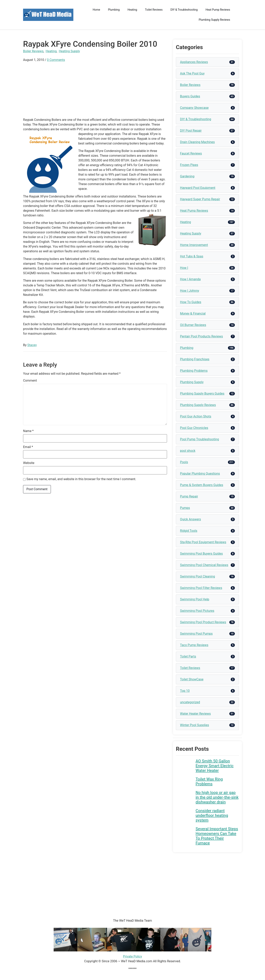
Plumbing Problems (194, 371)
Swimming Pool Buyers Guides (201, 554)
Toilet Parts (188, 656)
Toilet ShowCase (192, 679)
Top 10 (185, 691)
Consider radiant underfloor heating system (212, 815)
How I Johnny (190, 291)
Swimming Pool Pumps (196, 634)
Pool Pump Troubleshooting (199, 439)
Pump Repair (189, 496)
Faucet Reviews (191, 153)
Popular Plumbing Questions (200, 474)
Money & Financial (193, 313)
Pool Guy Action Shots (196, 416)
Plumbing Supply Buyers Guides (202, 394)
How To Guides (191, 302)
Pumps (185, 508)
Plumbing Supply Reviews (214, 20)
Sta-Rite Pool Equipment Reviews (203, 542)
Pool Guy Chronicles (194, 428)
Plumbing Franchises (195, 359)
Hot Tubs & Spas (192, 256)
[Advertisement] (95, 90)
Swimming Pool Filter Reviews (201, 588)
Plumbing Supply (192, 382)
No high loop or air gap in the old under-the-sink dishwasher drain (217, 797)
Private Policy (132, 956)
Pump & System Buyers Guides (202, 485)
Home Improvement (194, 245)
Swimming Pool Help (195, 599)
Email (28, 447)
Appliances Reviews (194, 62)
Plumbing (114, 10)
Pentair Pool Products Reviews (201, 336)
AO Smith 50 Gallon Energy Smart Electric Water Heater (215, 766)
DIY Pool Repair (191, 131)
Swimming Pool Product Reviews (203, 622)
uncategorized (190, 702)
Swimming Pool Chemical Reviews (204, 565)
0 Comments (56, 60)
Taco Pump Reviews (194, 645)
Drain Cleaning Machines (197, 142)
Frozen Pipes (189, 165)
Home (96, 10)
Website (29, 463)
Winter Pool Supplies (195, 725)
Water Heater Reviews (195, 714)
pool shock (188, 451)
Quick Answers (190, 519)
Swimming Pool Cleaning (197, 576)
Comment (30, 381)
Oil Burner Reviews (193, 325)
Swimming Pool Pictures (197, 611)
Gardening (187, 176)
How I (184, 268)
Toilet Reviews (154, 10)
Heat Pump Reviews (218, 10)
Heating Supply (69, 51)
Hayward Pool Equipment (198, 188)
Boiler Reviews (33, 51)
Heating (132, 10)
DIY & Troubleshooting (184, 10)
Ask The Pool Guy (192, 73)
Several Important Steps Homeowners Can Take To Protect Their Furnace (217, 836)
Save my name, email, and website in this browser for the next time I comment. (81, 479)
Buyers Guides (190, 96)
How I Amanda (190, 279)
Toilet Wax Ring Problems (209, 782)
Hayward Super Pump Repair (200, 199)
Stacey (32, 345)
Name (28, 431)
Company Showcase (194, 108)
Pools (184, 462)
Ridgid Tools (189, 531)
